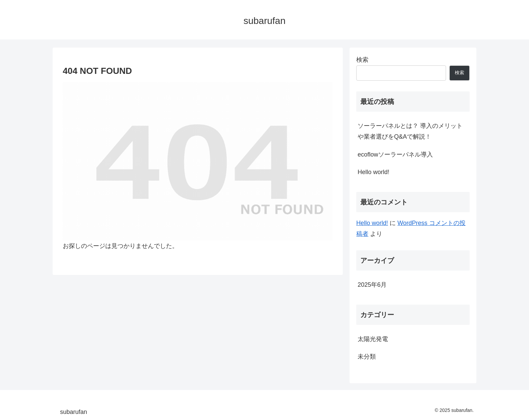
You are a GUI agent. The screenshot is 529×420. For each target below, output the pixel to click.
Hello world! (373, 172)
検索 (362, 60)
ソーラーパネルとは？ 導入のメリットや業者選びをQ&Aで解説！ (410, 131)
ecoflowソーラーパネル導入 (395, 155)
